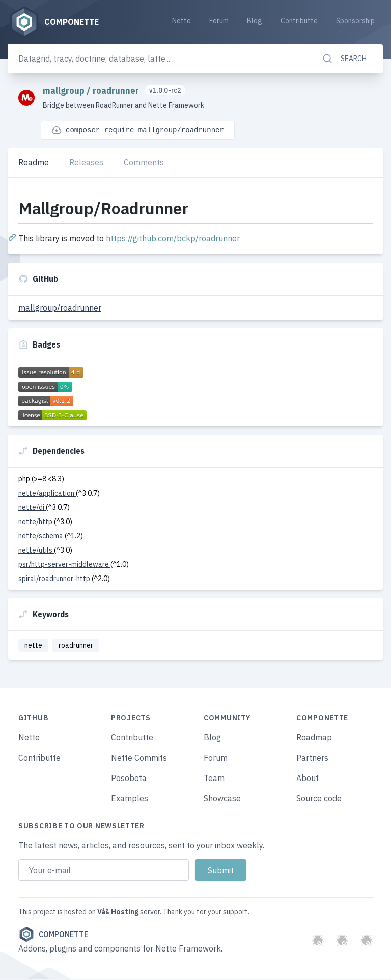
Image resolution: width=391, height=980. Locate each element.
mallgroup (65, 91)
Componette (53, 935)
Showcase (222, 799)
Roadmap (314, 738)
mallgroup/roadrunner (60, 308)
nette (33, 646)
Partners (312, 759)
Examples (130, 799)
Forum (219, 21)
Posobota (129, 779)
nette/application (47, 494)
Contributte (299, 21)
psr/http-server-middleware (64, 565)
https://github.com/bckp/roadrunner (173, 239)
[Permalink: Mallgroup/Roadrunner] (13, 237)
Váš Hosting (118, 913)
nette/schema (41, 536)
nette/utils (36, 551)
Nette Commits (139, 759)
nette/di (32, 508)
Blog (255, 21)
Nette (181, 21)
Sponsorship (355, 21)
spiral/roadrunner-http (55, 579)
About (308, 779)
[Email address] (104, 871)
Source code (319, 799)
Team (214, 779)
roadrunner (117, 91)
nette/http (36, 522)
